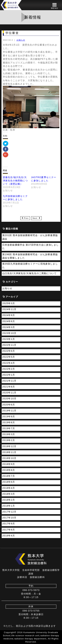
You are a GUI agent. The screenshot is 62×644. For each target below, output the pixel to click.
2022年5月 (9, 357)
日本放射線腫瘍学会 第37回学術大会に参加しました (31, 247)
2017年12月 (9, 512)
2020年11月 (9, 393)
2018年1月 (9, 506)
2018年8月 (9, 470)
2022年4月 (9, 363)
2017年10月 (9, 518)
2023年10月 (9, 333)
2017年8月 (9, 530)
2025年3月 (9, 303)
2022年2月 (9, 369)
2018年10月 (9, 458)
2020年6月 (9, 405)
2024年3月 (9, 327)
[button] (54, 6)
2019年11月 (9, 411)
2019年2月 (9, 440)
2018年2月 (9, 500)
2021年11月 (9, 381)
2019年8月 (9, 422)
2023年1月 (9, 339)
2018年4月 (9, 488)
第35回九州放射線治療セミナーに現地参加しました (30, 266)
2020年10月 (9, 399)
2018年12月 (9, 446)
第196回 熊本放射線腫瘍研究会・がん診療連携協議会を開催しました (30, 256)
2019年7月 (9, 428)
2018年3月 (9, 494)
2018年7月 (9, 476)
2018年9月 (9, 464)
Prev (26, 218)
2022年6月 (9, 351)
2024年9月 (9, 315)
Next (35, 218)
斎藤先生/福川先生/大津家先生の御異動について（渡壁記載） (15, 181)
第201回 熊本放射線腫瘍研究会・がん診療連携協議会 (30, 237)
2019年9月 (9, 416)
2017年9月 (9, 524)
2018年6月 (9, 482)
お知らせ (21, 40)
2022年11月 (9, 345)
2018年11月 (9, 452)
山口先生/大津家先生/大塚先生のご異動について (29, 273)
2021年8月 (9, 387)
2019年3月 (9, 434)
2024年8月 (9, 321)
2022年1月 (9, 375)
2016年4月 (9, 536)
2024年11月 (9, 309)
